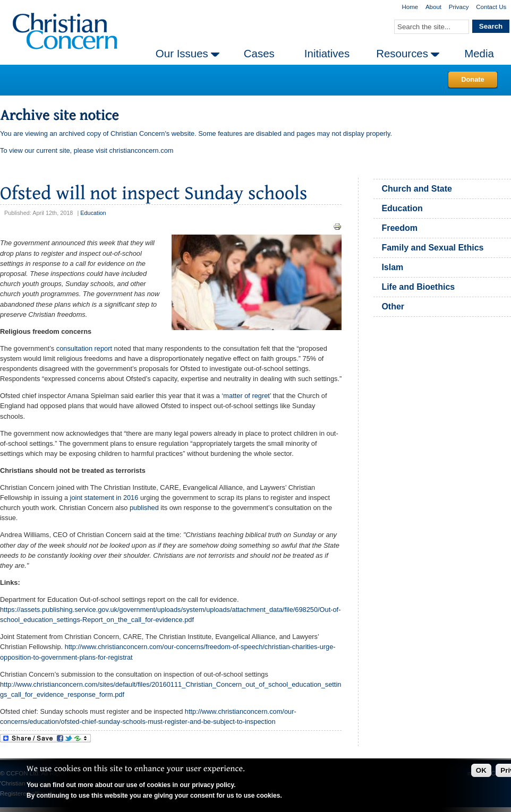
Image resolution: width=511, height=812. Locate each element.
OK (481, 770)
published (144, 508)
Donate (472, 79)
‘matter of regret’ (247, 396)
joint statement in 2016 (104, 498)
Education (93, 213)
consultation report (84, 348)
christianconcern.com (142, 150)
